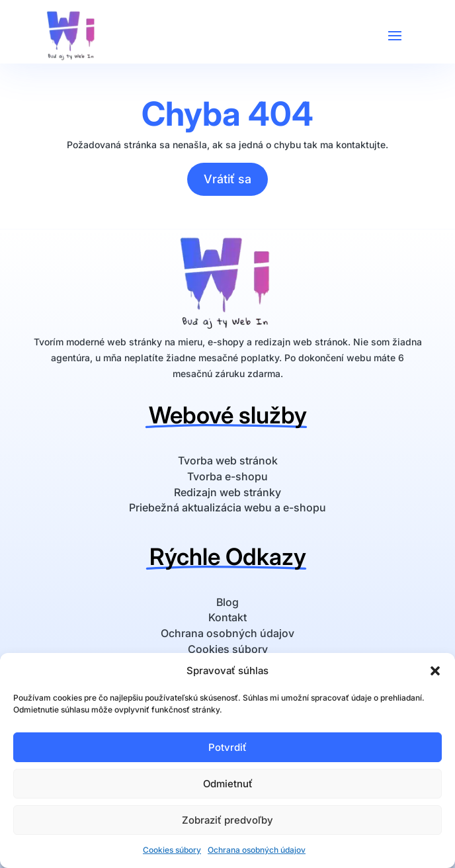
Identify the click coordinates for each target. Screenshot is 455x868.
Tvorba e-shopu (227, 476)
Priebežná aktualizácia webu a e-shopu (227, 507)
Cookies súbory (172, 850)
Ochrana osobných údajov (257, 850)
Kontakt (227, 617)
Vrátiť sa (227, 179)
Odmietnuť (228, 784)
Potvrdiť (227, 747)
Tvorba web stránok (228, 460)
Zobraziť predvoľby (227, 820)
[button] (435, 671)
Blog (227, 602)
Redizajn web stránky (227, 492)
